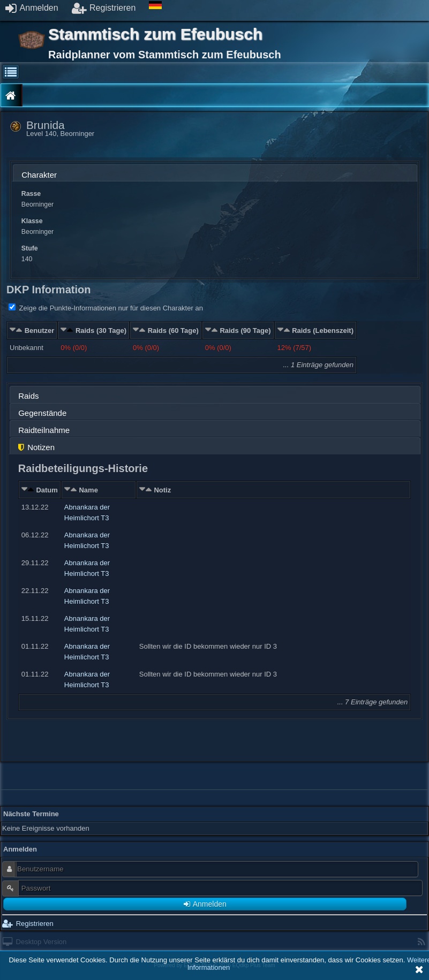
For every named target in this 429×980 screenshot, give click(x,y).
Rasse (31, 194)
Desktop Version (35, 942)
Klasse (32, 221)
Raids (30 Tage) (101, 331)
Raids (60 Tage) (173, 331)
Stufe (30, 248)
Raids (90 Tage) (245, 331)
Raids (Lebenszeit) (323, 331)
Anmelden (32, 8)
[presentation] (215, 176)
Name (88, 490)
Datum (47, 490)
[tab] (215, 173)
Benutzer (40, 331)
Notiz (162, 490)
